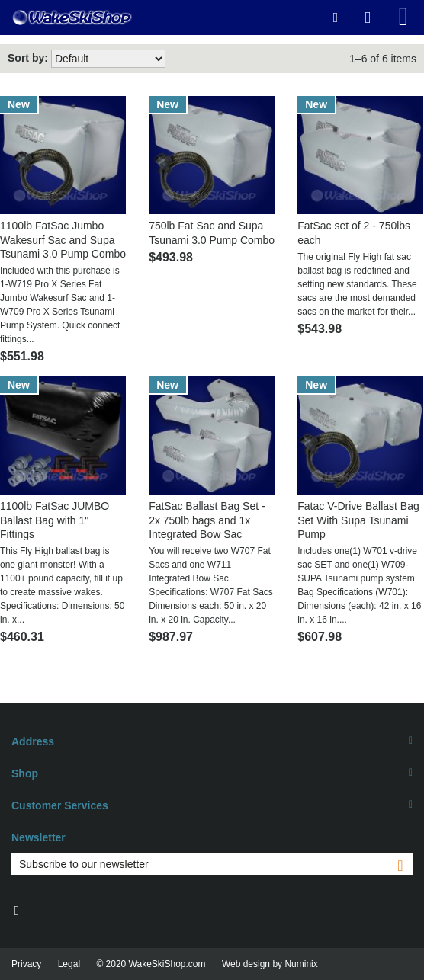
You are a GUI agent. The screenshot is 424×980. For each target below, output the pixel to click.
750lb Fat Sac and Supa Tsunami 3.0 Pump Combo (212, 232)
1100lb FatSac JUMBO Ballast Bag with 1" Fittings (55, 520)
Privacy (26, 964)
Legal (69, 964)
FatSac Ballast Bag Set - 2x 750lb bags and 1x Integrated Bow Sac (207, 520)
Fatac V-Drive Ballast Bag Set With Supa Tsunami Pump (358, 520)
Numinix (301, 964)
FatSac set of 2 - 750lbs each (354, 232)
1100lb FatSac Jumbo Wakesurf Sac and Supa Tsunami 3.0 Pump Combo (63, 239)
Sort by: (28, 58)
